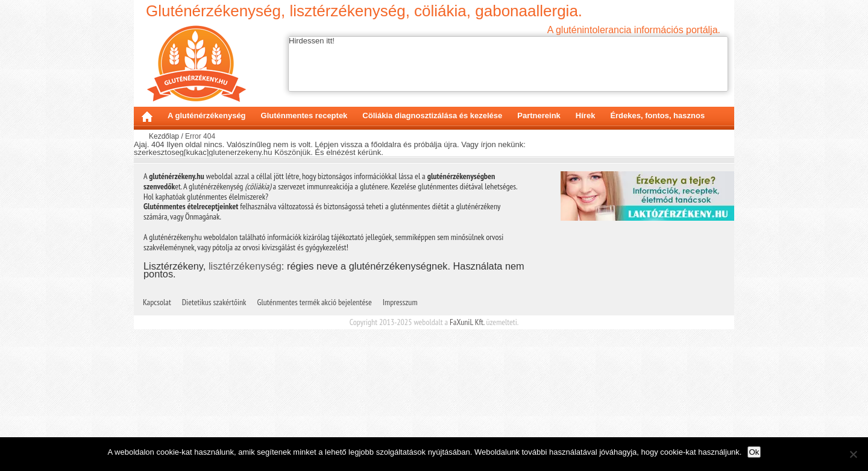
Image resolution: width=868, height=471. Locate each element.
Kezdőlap (147, 116)
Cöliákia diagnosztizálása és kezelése (432, 115)
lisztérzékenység (245, 266)
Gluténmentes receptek (304, 115)
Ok (754, 452)
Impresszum (400, 302)
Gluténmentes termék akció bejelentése (315, 302)
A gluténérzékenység (207, 115)
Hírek (586, 115)
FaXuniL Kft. (467, 322)
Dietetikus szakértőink (214, 302)
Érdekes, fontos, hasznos (657, 115)
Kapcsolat (157, 302)
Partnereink (539, 115)
